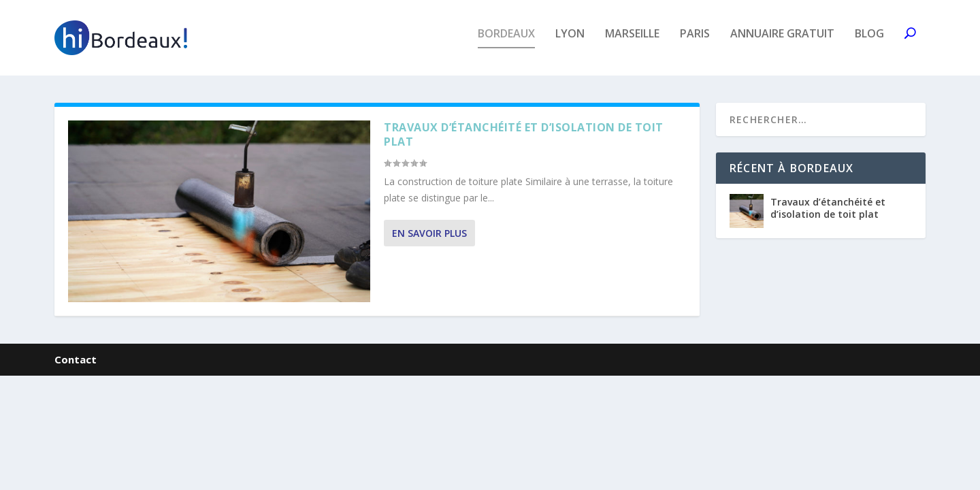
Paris (695, 43)
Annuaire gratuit (782, 43)
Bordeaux (506, 43)
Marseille (632, 43)
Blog (869, 43)
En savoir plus (429, 242)
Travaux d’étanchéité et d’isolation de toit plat (524, 143)
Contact (76, 367)
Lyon (570, 43)
